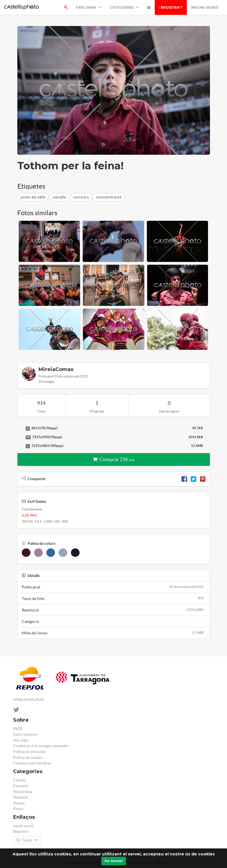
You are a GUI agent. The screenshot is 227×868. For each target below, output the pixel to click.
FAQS (18, 729)
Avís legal (21, 740)
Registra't (171, 7)
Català (27, 840)
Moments (21, 797)
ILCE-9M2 (29, 515)
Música (19, 803)
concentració (109, 197)
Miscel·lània (23, 792)
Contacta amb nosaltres (32, 763)
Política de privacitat (29, 752)
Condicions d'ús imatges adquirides (41, 746)
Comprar (113, 459)
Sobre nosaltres (26, 734)
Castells (20, 780)
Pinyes (18, 809)
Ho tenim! (114, 861)
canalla (59, 197)
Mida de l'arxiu (114, 633)
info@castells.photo (29, 699)
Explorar (89, 7)
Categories (124, 7)
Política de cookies (28, 758)
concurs (81, 197)
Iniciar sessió (205, 7)
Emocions (21, 786)
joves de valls (33, 197)
